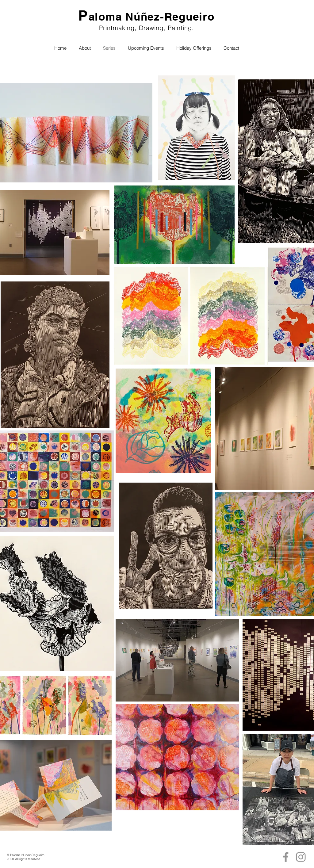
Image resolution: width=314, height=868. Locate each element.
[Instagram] (301, 857)
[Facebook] (286, 857)
